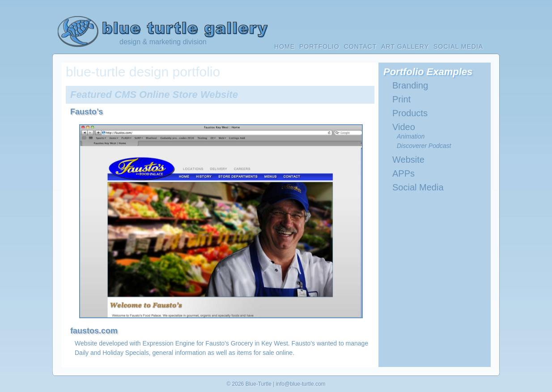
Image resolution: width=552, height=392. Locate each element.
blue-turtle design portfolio (143, 72)
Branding (410, 85)
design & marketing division (163, 42)
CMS (125, 95)
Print (401, 99)
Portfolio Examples (428, 72)
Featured (91, 95)
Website (219, 95)
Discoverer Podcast (424, 146)
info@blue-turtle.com (301, 384)
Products (410, 113)
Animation (411, 136)
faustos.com (94, 331)
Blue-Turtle (259, 384)
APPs (403, 173)
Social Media (418, 187)
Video (404, 127)
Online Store (168, 95)
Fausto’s (87, 112)
